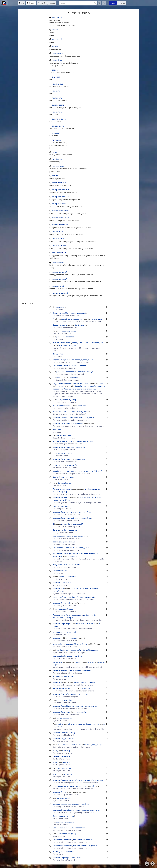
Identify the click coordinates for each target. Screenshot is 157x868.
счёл (94, 615)
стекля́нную (58, 500)
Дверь (55, 325)
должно (89, 840)
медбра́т (56, 133)
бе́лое (71, 582)
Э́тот (55, 554)
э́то (78, 366)
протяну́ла (67, 623)
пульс (74, 857)
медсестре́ (71, 822)
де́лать (86, 548)
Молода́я (56, 804)
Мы (54, 662)
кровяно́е (79, 512)
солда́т (75, 554)
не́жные (73, 565)
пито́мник (57, 159)
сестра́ (55, 30)
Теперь (56, 615)
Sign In (113, 3)
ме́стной (80, 372)
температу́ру (77, 360)
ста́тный (61, 554)
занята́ (71, 670)
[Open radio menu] (147, 864)
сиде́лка (56, 77)
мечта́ (58, 465)
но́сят (65, 582)
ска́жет (65, 366)
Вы (65, 530)
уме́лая (64, 331)
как (75, 366)
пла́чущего (76, 694)
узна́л (57, 343)
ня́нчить (56, 91)
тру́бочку (67, 500)
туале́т (63, 325)
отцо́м (60, 662)
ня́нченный (58, 232)
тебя (78, 548)
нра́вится (63, 577)
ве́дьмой (71, 810)
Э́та (54, 406)
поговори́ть (67, 441)
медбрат (58, 429)
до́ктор (73, 400)
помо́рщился (61, 786)
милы (75, 638)
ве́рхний (86, 780)
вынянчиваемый (60, 218)
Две (54, 542)
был (61, 384)
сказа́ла (56, 491)
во (79, 744)
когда (69, 786)
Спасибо (68, 389)
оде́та (65, 738)
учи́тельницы (96, 319)
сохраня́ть (81, 471)
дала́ (64, 603)
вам (85, 389)
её (67, 542)
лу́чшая (74, 744)
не (57, 400)
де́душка (60, 386)
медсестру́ (95, 343)
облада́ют (75, 588)
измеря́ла (66, 512)
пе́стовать (57, 98)
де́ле (60, 345)
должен (59, 489)
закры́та (83, 325)
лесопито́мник (59, 183)
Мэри (55, 644)
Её (54, 465)
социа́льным (93, 588)
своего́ (76, 536)
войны (74, 556)
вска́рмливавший (61, 190)
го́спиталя (99, 780)
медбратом (66, 483)
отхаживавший (60, 272)
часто (86, 386)
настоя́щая (60, 816)
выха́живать (58, 105)
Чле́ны (55, 688)
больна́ (65, 571)
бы (61, 441)
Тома (79, 857)
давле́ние (79, 423)
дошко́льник (58, 166)
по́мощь (93, 389)
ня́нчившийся (59, 246)
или (78, 412)
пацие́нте (59, 313)
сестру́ (79, 662)
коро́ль (85, 810)
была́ (77, 325)
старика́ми (92, 597)
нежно (71, 417)
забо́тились (68, 313)
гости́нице (63, 412)
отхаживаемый (60, 279)
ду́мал (57, 530)
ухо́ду (82, 597)
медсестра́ (57, 39)
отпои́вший (58, 262)
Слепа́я (56, 597)
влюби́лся (83, 554)
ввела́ (84, 786)
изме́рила (64, 360)
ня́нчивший (58, 239)
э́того (91, 810)
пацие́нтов (92, 706)
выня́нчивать (59, 119)
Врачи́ (55, 471)
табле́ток (89, 623)
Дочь (55, 750)
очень (87, 384)
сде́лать (84, 366)
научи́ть (72, 548)
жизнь (89, 471)
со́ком (93, 497)
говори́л (92, 386)
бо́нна (55, 176)
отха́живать (58, 126)
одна (70, 319)
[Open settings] (153, 864)
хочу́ (56, 477)
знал (98, 810)
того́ (89, 662)
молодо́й (68, 554)
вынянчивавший (61, 211)
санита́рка (57, 60)
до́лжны (73, 471)
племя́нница (62, 834)
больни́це (89, 372)
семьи (61, 688)
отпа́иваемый (59, 253)
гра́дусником (89, 360)
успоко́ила (67, 694)
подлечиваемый (60, 293)
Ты (54, 489)
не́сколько (81, 623)
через (99, 497)
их (99, 623)
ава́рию (56, 664)
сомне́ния (66, 744)
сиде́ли (67, 688)
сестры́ (64, 319)
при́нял (56, 626)
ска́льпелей (86, 670)
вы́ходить (57, 17)
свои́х (85, 706)
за (89, 343)
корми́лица (58, 84)
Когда (55, 384)
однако (78, 810)
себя (77, 597)
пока (97, 724)
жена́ (59, 650)
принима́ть (67, 489)
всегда (60, 828)
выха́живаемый (60, 225)
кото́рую (76, 343)
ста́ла (59, 453)
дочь (57, 506)
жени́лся (56, 556)
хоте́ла (67, 828)
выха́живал (87, 724)
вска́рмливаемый (61, 197)
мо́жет (65, 548)
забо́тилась (79, 417)
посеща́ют (73, 542)
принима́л (84, 343)
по (81, 688)
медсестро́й (70, 337)
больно (80, 846)
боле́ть (80, 840)
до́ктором (72, 345)
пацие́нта (83, 536)
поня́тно (67, 615)
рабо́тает (60, 337)
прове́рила (67, 857)
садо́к (55, 70)
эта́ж (92, 780)
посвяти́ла (70, 597)
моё (73, 512)
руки (79, 565)
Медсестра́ (57, 366)
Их (54, 506)
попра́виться (96, 489)
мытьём (78, 670)
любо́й (94, 471)
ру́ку (94, 786)
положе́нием (58, 591)
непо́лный (83, 644)
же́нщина (67, 343)
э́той (56, 412)
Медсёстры (57, 582)
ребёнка (84, 694)
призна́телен (78, 389)
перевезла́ (67, 780)
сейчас (65, 670)
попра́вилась (58, 727)
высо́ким (83, 588)
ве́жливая (82, 406)
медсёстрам (58, 389)
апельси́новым (84, 497)
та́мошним (101, 386)
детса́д (55, 152)
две (75, 313)
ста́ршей (79, 441)
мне (73, 423)
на (102, 343)
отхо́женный (58, 286)
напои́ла (66, 497)
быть (61, 477)
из (81, 706)
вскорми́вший (59, 204)
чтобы (87, 489)
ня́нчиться (57, 112)
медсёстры (64, 471)
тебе (71, 366)
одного (76, 706)
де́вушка (60, 676)
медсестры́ (82, 313)
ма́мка (55, 46)
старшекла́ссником (71, 384)
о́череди (86, 688)
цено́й (100, 471)
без (60, 744)
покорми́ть (57, 53)
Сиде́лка (56, 360)
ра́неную (72, 724)
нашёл (59, 724)
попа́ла (101, 662)
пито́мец (56, 140)
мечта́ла (60, 378)
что (61, 343)
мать (59, 798)
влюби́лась (67, 536)
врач (74, 412)
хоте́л (57, 441)
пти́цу (78, 724)
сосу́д (72, 733)
